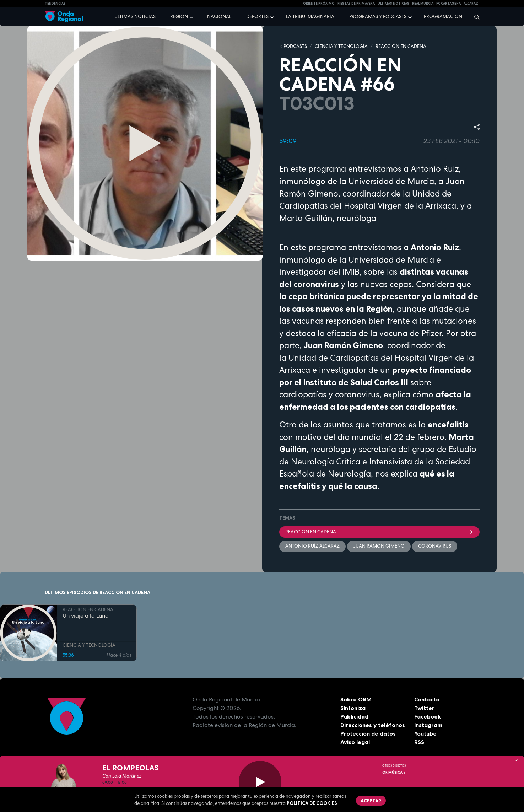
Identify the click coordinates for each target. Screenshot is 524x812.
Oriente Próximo (319, 4)
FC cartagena (449, 4)
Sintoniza (353, 708)
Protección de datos (368, 733)
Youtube (425, 733)
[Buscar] (474, 17)
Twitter (424, 708)
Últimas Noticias (393, 4)
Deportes (257, 17)
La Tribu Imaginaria (310, 17)
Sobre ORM (356, 699)
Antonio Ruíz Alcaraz (312, 546)
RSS (419, 742)
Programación (443, 17)
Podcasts (295, 46)
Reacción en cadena (379, 532)
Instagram (428, 725)
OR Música (394, 772)
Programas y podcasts (378, 17)
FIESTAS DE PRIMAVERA (356, 4)
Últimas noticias (135, 17)
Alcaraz (471, 4)
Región (179, 17)
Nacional (219, 17)
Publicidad (354, 716)
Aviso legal (355, 742)
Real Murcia (423, 4)
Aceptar (371, 801)
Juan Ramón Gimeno (379, 546)
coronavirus (435, 546)
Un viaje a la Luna (86, 616)
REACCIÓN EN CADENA (401, 46)
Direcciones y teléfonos (373, 725)
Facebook (428, 716)
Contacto (427, 699)
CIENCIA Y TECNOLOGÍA (341, 46)
